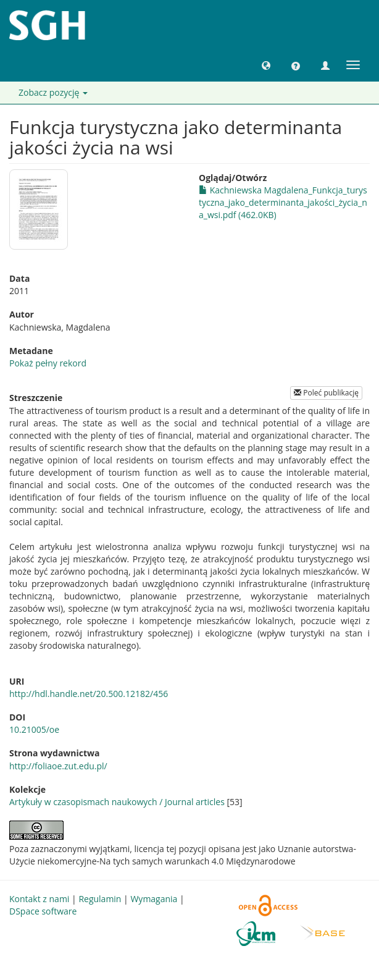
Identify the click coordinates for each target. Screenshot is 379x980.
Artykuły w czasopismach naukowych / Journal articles (117, 802)
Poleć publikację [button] (326, 393)
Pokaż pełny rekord (48, 363)
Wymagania (154, 899)
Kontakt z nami (39, 899)
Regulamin (100, 899)
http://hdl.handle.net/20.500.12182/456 (89, 694)
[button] (266, 65)
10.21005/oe (34, 729)
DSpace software (43, 911)
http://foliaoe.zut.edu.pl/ (58, 766)
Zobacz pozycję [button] (53, 92)
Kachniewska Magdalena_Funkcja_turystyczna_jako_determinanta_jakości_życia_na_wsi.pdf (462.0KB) (283, 202)
